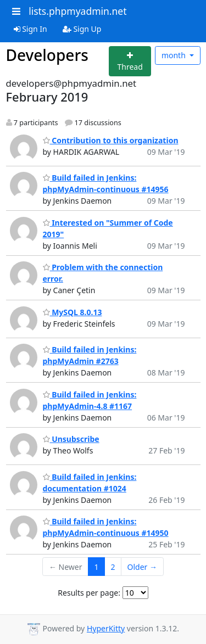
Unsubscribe (71, 439)
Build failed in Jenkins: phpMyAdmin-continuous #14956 (106, 183)
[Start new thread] (130, 61)
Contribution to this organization (111, 140)
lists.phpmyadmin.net (77, 11)
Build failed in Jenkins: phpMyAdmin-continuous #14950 (106, 527)
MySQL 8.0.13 (73, 312)
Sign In (30, 29)
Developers (47, 55)
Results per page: (89, 593)
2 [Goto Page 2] (113, 567)
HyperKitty (106, 628)
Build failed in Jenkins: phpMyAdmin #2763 (90, 355)
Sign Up (82, 29)
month (175, 55)
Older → (142, 567)
